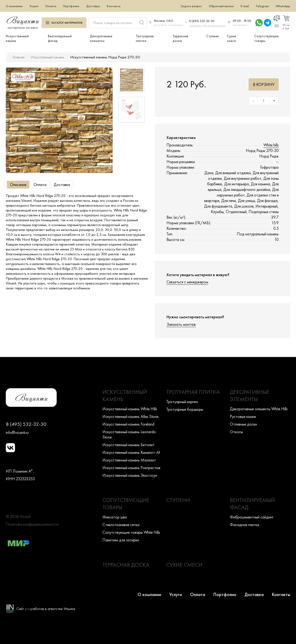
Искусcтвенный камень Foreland (128, 424)
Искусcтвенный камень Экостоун (130, 475)
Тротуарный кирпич (182, 402)
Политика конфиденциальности (32, 524)
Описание (18, 185)
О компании (14, 6)
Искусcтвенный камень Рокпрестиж (131, 468)
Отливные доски (243, 424)
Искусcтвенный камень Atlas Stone (130, 416)
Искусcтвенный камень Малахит (129, 460)
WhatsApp (283, 6)
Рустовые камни (243, 416)
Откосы (236, 432)
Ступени (213, 36)
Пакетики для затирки (121, 540)
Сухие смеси (231, 38)
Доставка (93, 6)
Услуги (34, 6)
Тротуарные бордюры (185, 409)
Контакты (114, 6)
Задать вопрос (191, 6)
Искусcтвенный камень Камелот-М (131, 452)
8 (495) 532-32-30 (202, 21)
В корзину (264, 84)
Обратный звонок (221, 6)
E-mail (245, 6)
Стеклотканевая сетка (121, 525)
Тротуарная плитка (145, 38)
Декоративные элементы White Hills (259, 409)
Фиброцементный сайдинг (252, 517)
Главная (19, 57)
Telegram (262, 6)
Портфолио (71, 6)
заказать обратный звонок (207, 25)
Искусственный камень (47, 57)
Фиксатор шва (115, 517)
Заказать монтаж (181, 324)
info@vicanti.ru (17, 432)
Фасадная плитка (245, 525)
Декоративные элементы (101, 38)
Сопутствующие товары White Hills (131, 532)
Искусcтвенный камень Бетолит (128, 445)
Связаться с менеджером (187, 282)
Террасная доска (180, 38)
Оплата (51, 6)
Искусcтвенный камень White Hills (130, 409)
